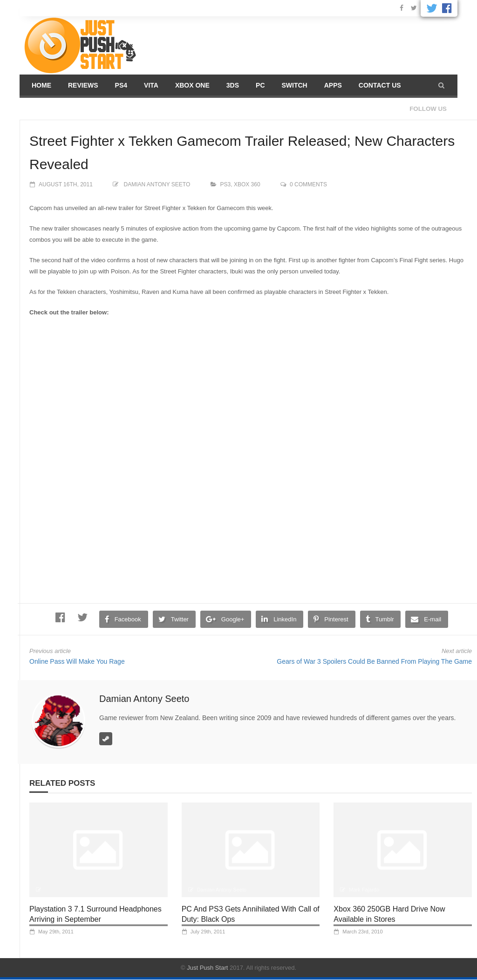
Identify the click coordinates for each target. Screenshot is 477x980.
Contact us (380, 85)
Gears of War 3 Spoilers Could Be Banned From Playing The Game (374, 661)
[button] (441, 85)
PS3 (226, 184)
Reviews (83, 85)
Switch (295, 85)
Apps (333, 85)
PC (260, 85)
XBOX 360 (247, 184)
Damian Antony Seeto (157, 184)
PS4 (121, 85)
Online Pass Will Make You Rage (77, 661)
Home (41, 85)
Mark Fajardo (364, 890)
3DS (233, 85)
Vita (151, 85)
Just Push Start (207, 968)
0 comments (308, 184)
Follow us (428, 109)
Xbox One (192, 85)
